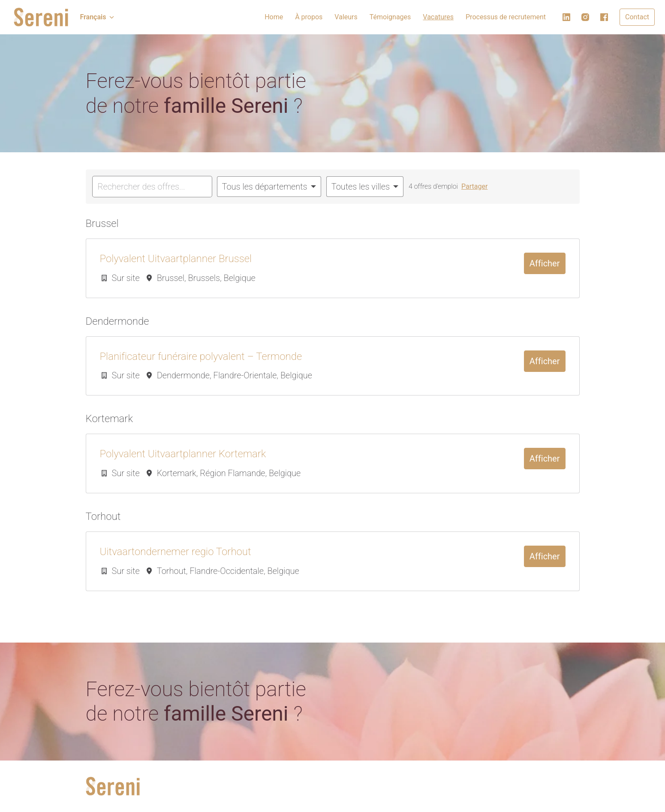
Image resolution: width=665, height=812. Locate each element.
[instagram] (585, 17)
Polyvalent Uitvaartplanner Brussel (176, 259)
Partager (474, 186)
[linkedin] (566, 17)
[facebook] (604, 17)
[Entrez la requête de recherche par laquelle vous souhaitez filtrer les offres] (152, 187)
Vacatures (438, 17)
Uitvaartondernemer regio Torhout (176, 552)
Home (274, 17)
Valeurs (346, 17)
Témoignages (390, 17)
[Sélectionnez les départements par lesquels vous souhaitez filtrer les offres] (269, 187)
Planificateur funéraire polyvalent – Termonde (201, 356)
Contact (637, 17)
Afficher (545, 263)
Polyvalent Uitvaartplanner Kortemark (183, 454)
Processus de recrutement (506, 17)
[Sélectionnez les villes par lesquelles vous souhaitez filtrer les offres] (365, 187)
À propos (309, 17)
